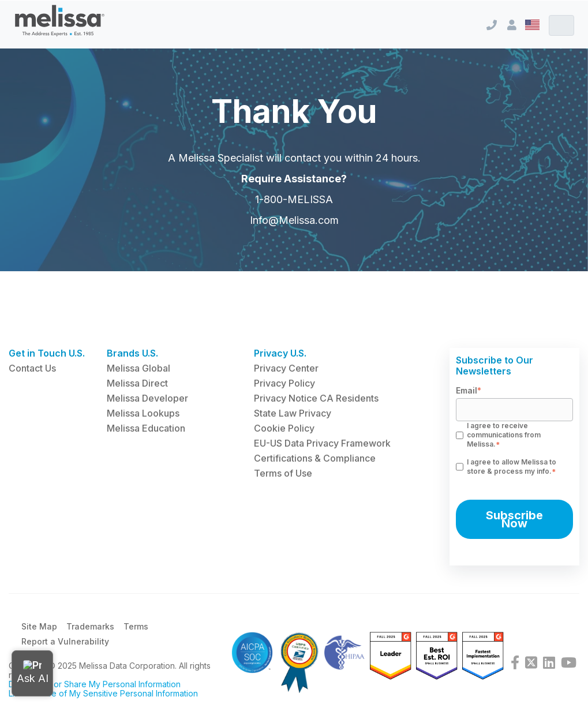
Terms (136, 626)
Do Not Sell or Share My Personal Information (95, 684)
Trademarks (90, 626)
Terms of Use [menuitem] (283, 473)
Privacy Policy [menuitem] (284, 383)
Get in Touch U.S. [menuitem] (47, 353)
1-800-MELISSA (294, 206)
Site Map (39, 626)
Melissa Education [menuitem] (146, 428)
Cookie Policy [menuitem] (284, 428)
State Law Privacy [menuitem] (293, 413)
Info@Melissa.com (294, 227)
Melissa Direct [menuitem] (137, 383)
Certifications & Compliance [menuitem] (315, 458)
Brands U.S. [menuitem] (132, 353)
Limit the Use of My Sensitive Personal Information (103, 693)
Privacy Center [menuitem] (286, 368)
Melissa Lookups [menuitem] (143, 413)
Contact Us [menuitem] (32, 368)
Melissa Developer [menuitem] (147, 398)
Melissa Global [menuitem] (138, 368)
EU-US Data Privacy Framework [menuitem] (322, 443)
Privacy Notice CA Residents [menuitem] (316, 398)
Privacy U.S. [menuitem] (280, 353)
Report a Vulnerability (65, 641)
